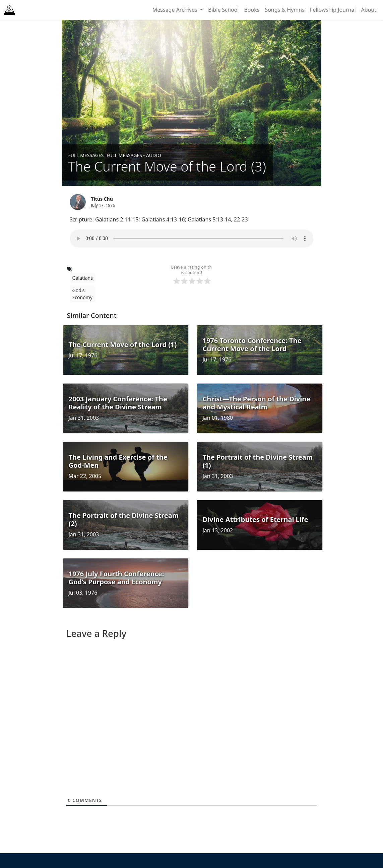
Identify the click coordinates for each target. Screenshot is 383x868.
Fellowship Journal (333, 10)
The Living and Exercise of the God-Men (118, 461)
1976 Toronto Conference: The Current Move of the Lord (252, 345)
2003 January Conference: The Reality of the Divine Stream (118, 403)
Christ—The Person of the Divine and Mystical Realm (256, 403)
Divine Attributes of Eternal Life (255, 519)
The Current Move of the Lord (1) (123, 345)
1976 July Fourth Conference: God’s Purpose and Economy (116, 578)
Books (252, 10)
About (369, 10)
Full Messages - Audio (134, 155)
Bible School (224, 10)
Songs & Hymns (284, 10)
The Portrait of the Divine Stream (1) (258, 461)
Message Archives (176, 10)
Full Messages (86, 155)
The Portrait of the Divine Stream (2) (124, 519)
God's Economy (82, 294)
